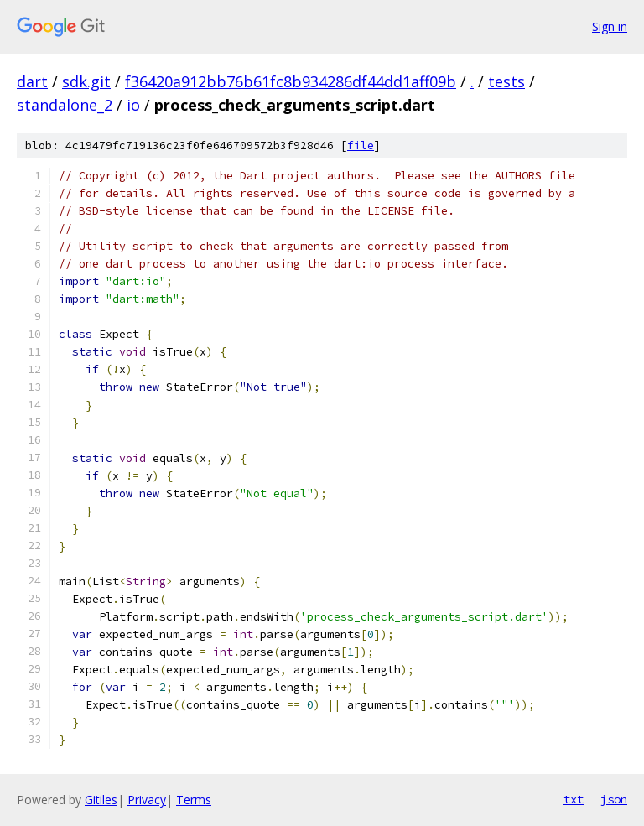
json (614, 799)
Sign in (610, 26)
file (361, 145)
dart (32, 81)
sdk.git (86, 81)
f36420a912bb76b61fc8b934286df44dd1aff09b (291, 81)
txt (574, 799)
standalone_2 (65, 105)
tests (506, 81)
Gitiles (101, 800)
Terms (194, 800)
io (133, 105)
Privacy (147, 800)
